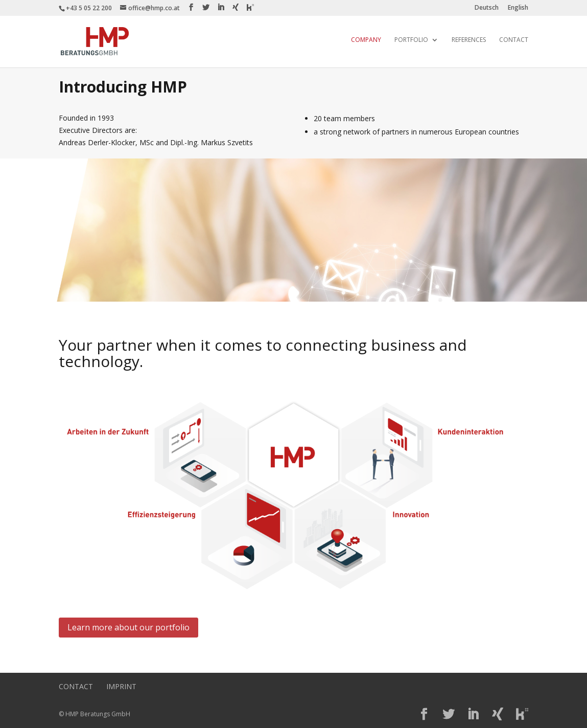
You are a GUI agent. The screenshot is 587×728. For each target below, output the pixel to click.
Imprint (121, 686)
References (469, 40)
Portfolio (411, 40)
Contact (514, 40)
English (518, 8)
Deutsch (487, 8)
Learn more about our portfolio (128, 627)
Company (366, 40)
